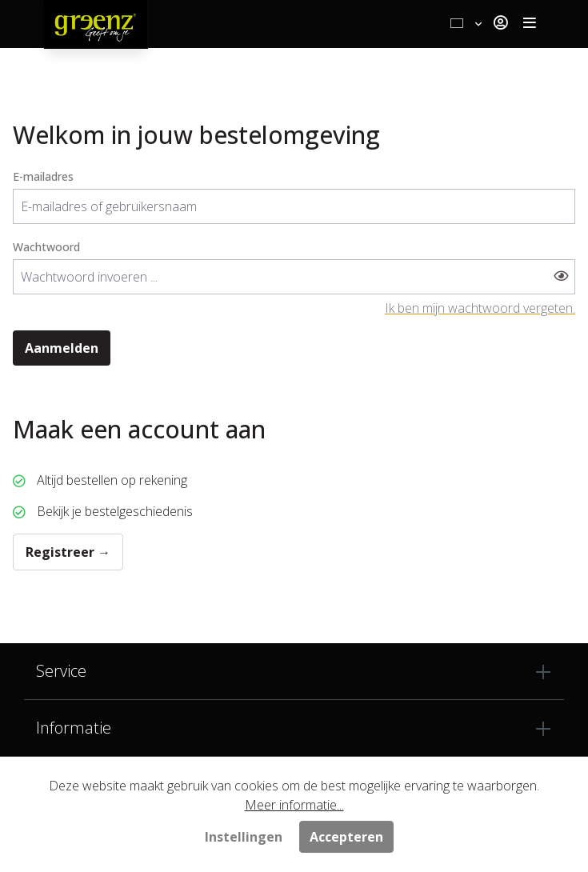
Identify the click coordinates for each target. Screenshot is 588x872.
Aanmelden (62, 348)
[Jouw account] (500, 24)
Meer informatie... (294, 805)
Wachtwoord (46, 247)
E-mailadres (43, 176)
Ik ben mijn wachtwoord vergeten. (480, 308)
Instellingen (244, 837)
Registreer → (68, 552)
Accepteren (346, 837)
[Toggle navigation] (530, 24)
